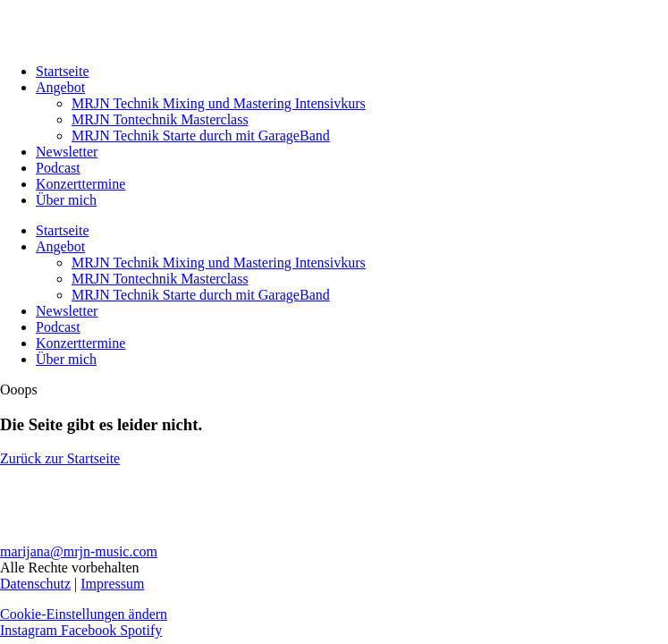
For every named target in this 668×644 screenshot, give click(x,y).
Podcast (58, 168)
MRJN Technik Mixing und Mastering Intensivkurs (219, 103)
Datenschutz (35, 584)
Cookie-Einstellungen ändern (84, 614)
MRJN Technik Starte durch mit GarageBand (201, 136)
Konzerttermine (80, 184)
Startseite (63, 71)
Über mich (66, 200)
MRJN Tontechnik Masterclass (160, 119)
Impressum (112, 584)
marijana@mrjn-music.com (79, 551)
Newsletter (67, 152)
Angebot (60, 87)
